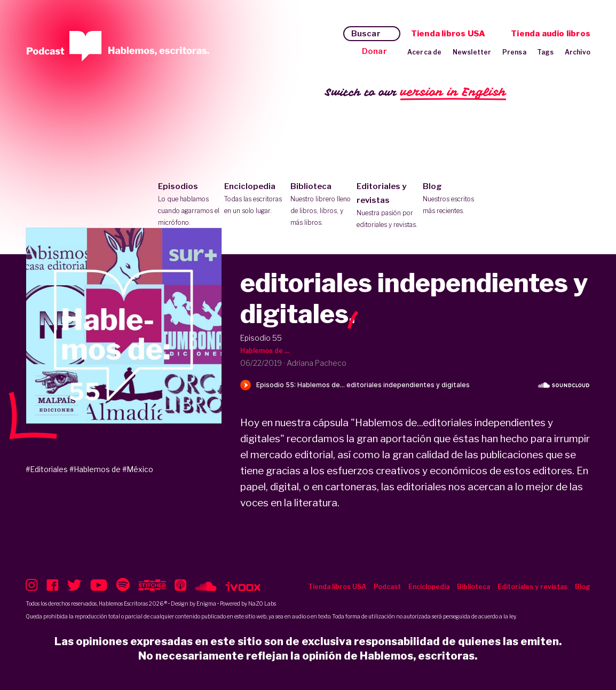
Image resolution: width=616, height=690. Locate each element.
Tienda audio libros (551, 34)
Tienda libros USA (448, 34)
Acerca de (425, 52)
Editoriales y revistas (387, 206)
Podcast (387, 587)
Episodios (189, 205)
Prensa (514, 52)
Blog (453, 199)
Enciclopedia (255, 199)
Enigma (206, 603)
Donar (374, 51)
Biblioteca (321, 205)
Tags (546, 52)
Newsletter (472, 52)
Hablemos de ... (265, 351)
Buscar (366, 34)
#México (138, 469)
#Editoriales (47, 469)
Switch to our (416, 93)
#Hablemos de (95, 469)
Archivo (578, 52)
